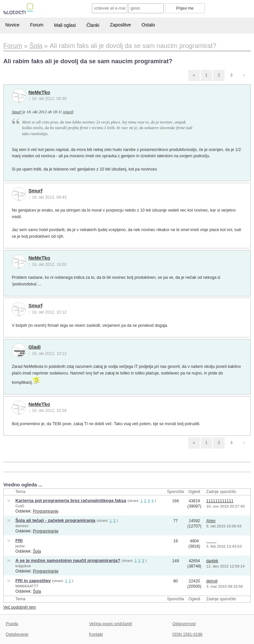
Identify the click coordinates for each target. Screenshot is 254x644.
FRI (19, 541)
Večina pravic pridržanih (111, 624)
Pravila (12, 624)
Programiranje (45, 511)
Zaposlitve (120, 25)
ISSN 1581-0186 (187, 634)
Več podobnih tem (20, 607)
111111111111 (220, 501)
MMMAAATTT (27, 586)
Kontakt (96, 634)
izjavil (68, 112)
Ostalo (148, 25)
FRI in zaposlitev (33, 581)
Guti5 (20, 506)
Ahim (211, 521)
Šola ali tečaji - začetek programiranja (56, 520)
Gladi (35, 347)
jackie (20, 546)
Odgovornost (184, 624)
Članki (93, 25)
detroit (212, 581)
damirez (22, 526)
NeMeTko (39, 92)
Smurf (17, 112)
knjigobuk (23, 566)
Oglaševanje (17, 634)
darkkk (212, 561)
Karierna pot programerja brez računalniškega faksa (71, 500)
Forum (37, 25)
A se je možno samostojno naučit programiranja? (68, 560)
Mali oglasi (65, 25)
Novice (12, 25)
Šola (37, 551)
